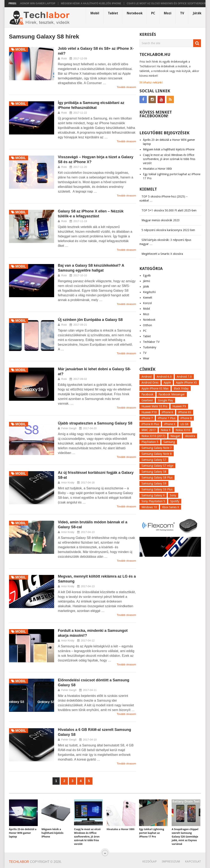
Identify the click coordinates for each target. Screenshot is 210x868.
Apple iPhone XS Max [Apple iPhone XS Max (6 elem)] (155, 388)
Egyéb (147, 275)
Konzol (147, 303)
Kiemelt (148, 298)
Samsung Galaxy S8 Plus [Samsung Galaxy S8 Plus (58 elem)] (157, 477)
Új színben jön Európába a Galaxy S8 (90, 320)
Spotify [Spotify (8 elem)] (175, 501)
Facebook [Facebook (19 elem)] (147, 394)
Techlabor (19, 862)
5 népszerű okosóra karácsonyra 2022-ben (168, 230)
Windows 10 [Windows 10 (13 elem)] (149, 507)
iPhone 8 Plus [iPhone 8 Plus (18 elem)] (150, 424)
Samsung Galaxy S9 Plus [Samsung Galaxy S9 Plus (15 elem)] (157, 489)
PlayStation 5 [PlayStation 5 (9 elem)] (150, 442)
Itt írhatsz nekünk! (151, 82)
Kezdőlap (150, 861)
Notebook (135, 13)
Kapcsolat (193, 861)
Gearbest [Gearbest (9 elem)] (147, 400)
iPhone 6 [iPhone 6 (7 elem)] (167, 412)
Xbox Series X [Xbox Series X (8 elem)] (171, 507)
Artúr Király (68, 483)
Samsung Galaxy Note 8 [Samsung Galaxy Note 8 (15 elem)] (157, 454)
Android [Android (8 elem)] (147, 377)
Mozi (168, 13)
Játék (197, 13)
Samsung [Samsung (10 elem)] (169, 442)
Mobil (95, 13)
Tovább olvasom (127, 87)
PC (153, 13)
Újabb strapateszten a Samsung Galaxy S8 (95, 423)
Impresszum (171, 861)
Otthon (147, 325)
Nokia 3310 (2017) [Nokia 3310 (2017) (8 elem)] (153, 436)
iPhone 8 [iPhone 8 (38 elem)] (186, 418)
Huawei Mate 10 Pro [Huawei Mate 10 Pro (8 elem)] (154, 406)
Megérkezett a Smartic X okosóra (162, 254)
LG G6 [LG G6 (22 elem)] (184, 424)
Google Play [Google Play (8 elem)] (165, 400)
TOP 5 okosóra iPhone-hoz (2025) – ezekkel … (164, 199)
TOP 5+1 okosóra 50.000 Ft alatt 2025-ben (169, 210)
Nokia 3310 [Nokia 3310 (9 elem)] (183, 430)
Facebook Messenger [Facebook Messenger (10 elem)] (172, 394)
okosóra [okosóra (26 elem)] (190, 436)
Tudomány (150, 347)
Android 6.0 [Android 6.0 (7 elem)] (164, 377)
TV (182, 13)
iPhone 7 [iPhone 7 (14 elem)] (147, 418)
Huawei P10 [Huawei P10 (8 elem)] (149, 412)
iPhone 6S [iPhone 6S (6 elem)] (185, 412)
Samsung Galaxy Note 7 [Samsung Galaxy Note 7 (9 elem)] (157, 448)
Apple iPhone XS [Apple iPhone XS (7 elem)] (186, 383)
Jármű (146, 281)
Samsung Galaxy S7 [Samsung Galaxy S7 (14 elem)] (154, 460)
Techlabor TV (151, 342)
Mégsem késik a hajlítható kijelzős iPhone (99, 3)
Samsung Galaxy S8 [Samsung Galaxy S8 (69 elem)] (154, 472)
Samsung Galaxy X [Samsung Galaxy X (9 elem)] (153, 495)
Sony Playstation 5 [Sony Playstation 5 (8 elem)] (153, 501)
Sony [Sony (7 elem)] (173, 495)
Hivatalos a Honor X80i (157, 169)
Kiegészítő (149, 292)
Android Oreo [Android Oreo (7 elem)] (150, 383)
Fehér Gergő (69, 428)
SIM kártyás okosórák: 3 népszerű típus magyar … (165, 242)
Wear (146, 358)
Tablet (113, 13)
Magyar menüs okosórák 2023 (161, 220)
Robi (64, 58)
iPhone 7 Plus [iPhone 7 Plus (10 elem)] (167, 418)
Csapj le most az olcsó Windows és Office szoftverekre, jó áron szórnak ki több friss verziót (169, 159)
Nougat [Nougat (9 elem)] (175, 436)
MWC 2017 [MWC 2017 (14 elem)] (149, 430)
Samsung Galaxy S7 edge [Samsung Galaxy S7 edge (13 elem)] (157, 466)
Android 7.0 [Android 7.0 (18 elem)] (184, 377)
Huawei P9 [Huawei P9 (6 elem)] (179, 406)
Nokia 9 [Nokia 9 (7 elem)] (166, 430)
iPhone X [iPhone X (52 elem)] (170, 424)
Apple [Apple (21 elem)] (167, 383)
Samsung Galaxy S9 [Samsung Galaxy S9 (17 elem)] (154, 483)
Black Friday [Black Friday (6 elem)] (181, 388)
